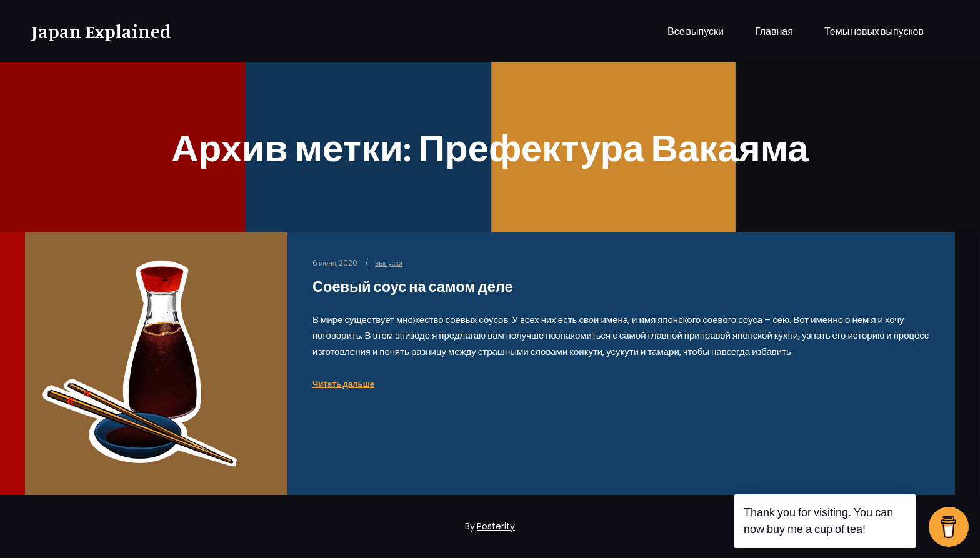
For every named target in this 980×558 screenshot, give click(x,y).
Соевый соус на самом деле (413, 286)
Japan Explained (94, 31)
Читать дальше (343, 384)
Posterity (496, 526)
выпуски (389, 263)
